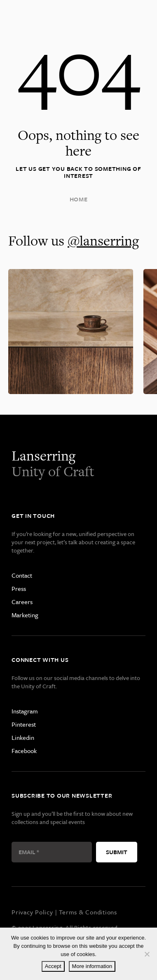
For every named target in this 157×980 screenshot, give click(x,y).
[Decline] (147, 954)
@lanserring (103, 241)
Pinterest (24, 724)
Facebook (24, 751)
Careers (22, 602)
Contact (22, 575)
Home (79, 199)
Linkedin (23, 737)
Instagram (25, 711)
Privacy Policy (32, 912)
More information (92, 966)
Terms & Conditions (88, 912)
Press (19, 588)
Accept (53, 966)
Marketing (25, 615)
